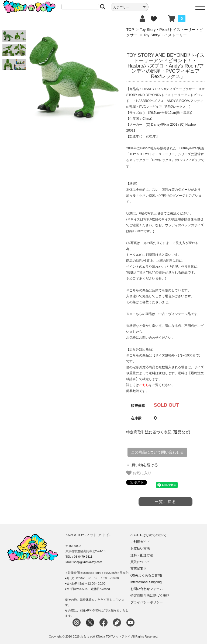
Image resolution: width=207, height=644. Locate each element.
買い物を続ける (145, 465)
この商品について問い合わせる (157, 452)
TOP (130, 30)
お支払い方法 (140, 549)
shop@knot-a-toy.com (88, 562)
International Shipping (146, 582)
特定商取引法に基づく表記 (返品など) (158, 432)
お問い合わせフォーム (147, 589)
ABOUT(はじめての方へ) (148, 535)
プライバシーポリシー (147, 602)
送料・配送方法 (142, 555)
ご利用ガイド (140, 542)
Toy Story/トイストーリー (165, 35)
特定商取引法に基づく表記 (150, 596)
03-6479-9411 (83, 557)
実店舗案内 (139, 569)
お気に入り (139, 473)
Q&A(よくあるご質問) (146, 575)
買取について (140, 562)
